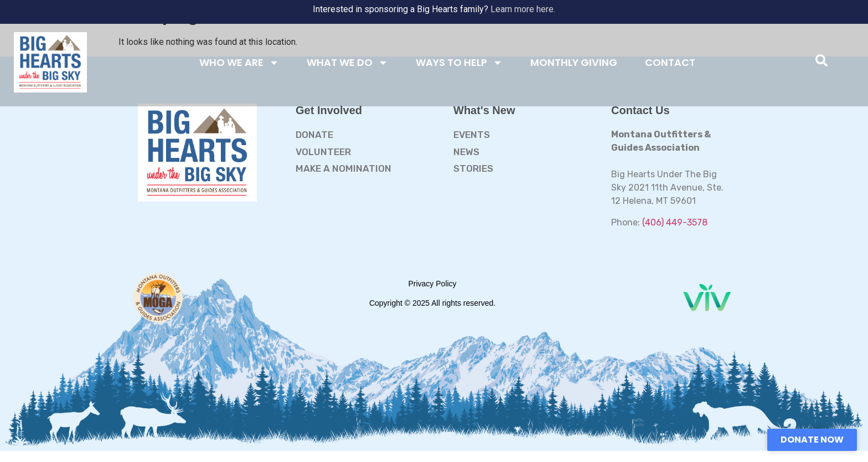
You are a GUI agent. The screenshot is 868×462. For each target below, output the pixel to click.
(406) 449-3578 (675, 222)
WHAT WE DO (347, 63)
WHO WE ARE (239, 63)
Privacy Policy (432, 284)
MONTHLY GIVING (574, 62)
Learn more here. (523, 9)
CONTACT (670, 62)
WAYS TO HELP (459, 63)
